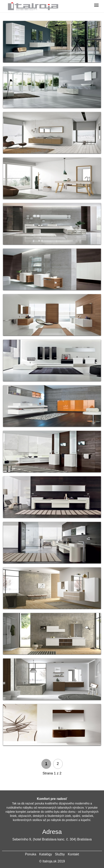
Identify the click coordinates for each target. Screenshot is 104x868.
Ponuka (30, 854)
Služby (60, 854)
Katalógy (46, 854)
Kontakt (73, 854)
